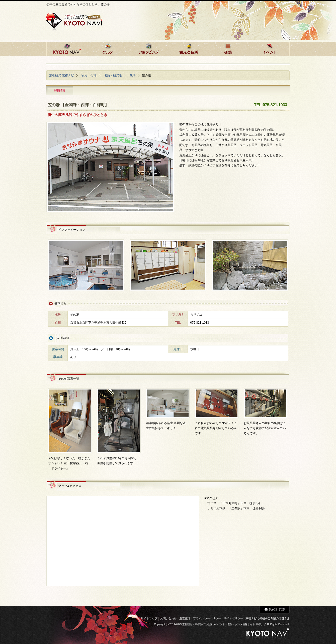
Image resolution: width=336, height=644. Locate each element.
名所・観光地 (113, 75)
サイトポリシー (233, 618)
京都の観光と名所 (189, 48)
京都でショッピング (148, 48)
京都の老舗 (229, 48)
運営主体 (185, 618)
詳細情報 (60, 91)
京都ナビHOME (67, 48)
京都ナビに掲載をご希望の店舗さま (268, 618)
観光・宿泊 (89, 75)
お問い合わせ (168, 618)
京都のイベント (269, 48)
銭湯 (133, 75)
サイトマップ (149, 618)
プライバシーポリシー (207, 618)
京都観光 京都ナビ (62, 75)
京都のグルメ (108, 48)
